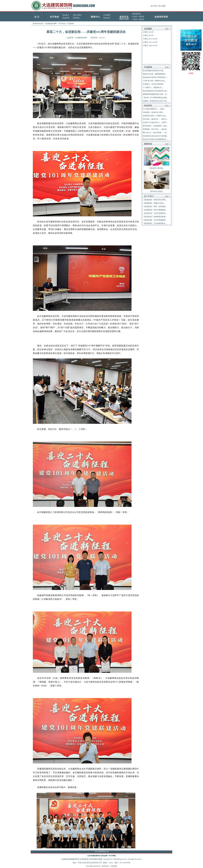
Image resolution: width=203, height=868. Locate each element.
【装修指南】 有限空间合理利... (155, 200)
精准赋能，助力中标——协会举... (155, 129)
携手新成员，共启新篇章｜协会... (155, 126)
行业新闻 (107, 15)
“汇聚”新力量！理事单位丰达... (155, 81)
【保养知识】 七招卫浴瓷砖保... (155, 213)
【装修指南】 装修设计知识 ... (154, 203)
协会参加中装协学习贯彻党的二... (155, 77)
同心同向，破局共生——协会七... (155, 119)
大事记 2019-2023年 (150, 39)
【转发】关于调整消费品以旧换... (155, 98)
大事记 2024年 (148, 35)
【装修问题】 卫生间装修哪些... (155, 220)
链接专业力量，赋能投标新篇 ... (155, 74)
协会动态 (107, 18)
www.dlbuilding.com (101, 852)
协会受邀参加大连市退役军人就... (155, 91)
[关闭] (191, 73)
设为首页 (154, 6)
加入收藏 (162, 6)
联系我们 (76, 18)
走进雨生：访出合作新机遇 (153, 84)
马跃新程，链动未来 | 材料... (153, 112)
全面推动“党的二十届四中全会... (155, 116)
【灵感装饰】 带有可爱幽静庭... (155, 210)
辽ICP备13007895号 (93, 866)
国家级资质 (136, 14)
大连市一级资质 (138, 17)
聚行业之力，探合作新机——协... (155, 133)
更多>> (168, 29)
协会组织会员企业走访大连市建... (155, 136)
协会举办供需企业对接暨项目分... (155, 139)
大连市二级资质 (138, 19)
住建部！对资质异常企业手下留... (155, 101)
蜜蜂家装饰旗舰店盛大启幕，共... (155, 94)
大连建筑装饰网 (51, 23)
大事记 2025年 (148, 32)
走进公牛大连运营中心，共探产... (155, 122)
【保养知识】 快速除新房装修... (155, 217)
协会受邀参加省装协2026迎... (154, 71)
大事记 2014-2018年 (150, 42)
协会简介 (66, 15)
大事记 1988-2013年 (150, 46)
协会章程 (66, 18)
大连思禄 (114, 866)
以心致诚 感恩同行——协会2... (154, 109)
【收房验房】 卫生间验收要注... (155, 223)
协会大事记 (77, 15)
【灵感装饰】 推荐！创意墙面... (155, 206)
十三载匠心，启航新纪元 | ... (153, 87)
